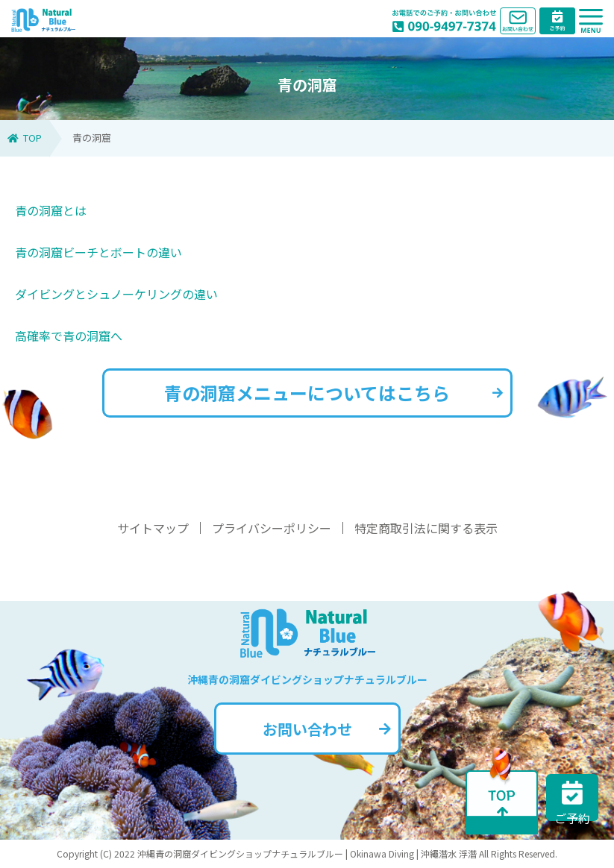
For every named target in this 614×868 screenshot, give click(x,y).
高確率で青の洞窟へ (69, 336)
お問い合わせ (327, 729)
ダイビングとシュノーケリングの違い (116, 294)
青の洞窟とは (51, 210)
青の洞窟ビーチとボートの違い (98, 252)
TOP (25, 138)
